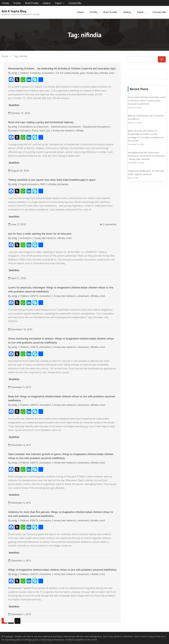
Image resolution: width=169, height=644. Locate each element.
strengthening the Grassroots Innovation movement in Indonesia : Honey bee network (146, 155)
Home (6, 3)
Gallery (47, 3)
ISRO (43, 184)
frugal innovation (29, 184)
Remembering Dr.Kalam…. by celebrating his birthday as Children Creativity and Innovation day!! (62, 68)
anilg (14, 73)
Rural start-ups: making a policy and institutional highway (41, 122)
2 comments (110, 224)
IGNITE (34, 296)
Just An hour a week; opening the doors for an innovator (40, 233)
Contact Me (75, 3)
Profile (17, 3)
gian (83, 73)
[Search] (162, 59)
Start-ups (45, 130)
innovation (48, 73)
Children (24, 73)
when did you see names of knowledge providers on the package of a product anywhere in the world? (146, 135)
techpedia (63, 184)
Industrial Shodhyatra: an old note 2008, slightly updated (146, 172)
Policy (35, 130)
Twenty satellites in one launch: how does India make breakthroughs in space (52, 179)
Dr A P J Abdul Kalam (68, 73)
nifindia (104, 73)
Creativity (35, 73)
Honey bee (92, 73)
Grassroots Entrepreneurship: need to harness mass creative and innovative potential (147, 100)
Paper (58, 3)
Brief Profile (32, 3)
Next (17, 621)
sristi (112, 73)
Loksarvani (83, 296)
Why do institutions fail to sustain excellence (146, 117)
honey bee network (63, 130)
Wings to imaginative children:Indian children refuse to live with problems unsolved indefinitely (62, 569)
